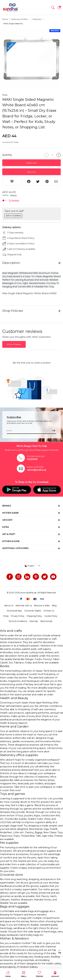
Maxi (5, 95)
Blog (54, 606)
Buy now (32, 172)
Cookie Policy (51, 616)
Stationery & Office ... (20, 19)
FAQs (6, 616)
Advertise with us (24, 606)
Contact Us (49, 611)
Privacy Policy (18, 616)
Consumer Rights (33, 611)
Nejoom (13, 195)
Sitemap (34, 621)
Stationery (37, 19)
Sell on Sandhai (13, 216)
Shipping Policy (34, 616)
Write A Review (14, 344)
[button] (53, 7)
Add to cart (31, 163)
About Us (9, 606)
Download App (14, 611)
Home (5, 19)
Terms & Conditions (18, 621)
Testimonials (46, 621)
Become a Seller (42, 606)
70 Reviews (14, 200)
